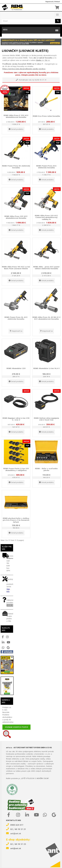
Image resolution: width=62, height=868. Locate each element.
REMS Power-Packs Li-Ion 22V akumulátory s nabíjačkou (16, 470)
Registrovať (49, 2)
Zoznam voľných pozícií (16, 727)
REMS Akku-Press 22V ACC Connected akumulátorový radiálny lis (46, 218)
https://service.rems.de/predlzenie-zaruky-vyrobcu (24, 69)
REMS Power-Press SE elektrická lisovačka (16, 167)
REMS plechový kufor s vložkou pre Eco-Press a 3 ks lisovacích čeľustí (16, 520)
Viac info (8, 590)
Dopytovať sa (16, 331)
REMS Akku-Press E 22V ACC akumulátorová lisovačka (16, 116)
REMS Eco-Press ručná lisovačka (46, 116)
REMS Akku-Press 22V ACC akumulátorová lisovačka (16, 217)
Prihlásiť (57, 2)
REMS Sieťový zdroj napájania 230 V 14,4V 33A (46, 419)
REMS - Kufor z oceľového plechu (46, 470)
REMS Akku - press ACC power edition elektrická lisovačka (46, 268)
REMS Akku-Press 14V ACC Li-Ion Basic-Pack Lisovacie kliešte (16, 268)
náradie (47, 754)
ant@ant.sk (16, 834)
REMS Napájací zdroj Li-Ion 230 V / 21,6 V (16, 419)
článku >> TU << (43, 60)
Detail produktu (16, 129)
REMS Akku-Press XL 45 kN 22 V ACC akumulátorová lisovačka (46, 318)
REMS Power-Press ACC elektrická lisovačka (46, 167)
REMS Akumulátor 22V (16, 368)
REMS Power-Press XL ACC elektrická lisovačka (16, 318)
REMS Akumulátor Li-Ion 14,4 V (46, 368)
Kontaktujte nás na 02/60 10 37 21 (31, 80)
